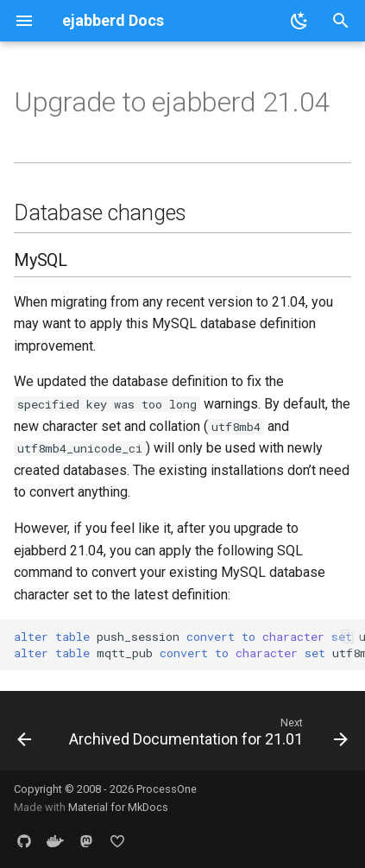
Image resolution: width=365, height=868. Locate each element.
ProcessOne (167, 789)
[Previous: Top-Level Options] (24, 736)
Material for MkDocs (118, 807)
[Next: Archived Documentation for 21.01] (207, 736)
